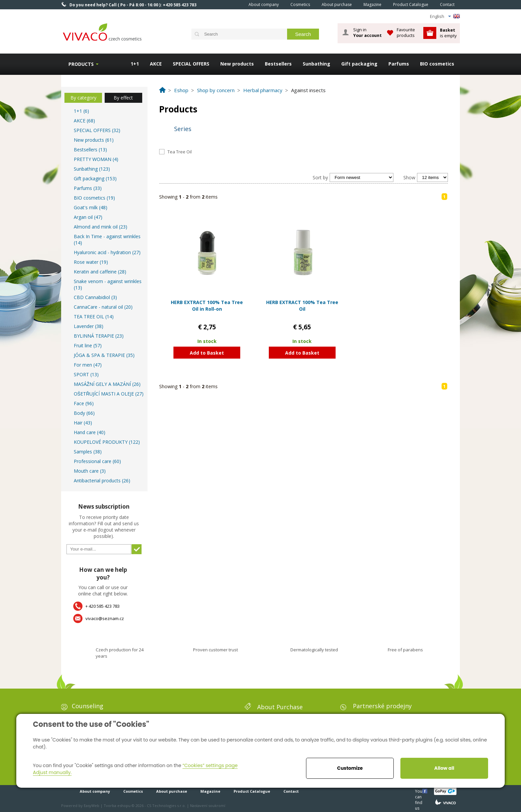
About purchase (337, 4)
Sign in (367, 33)
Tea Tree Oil (180, 152)
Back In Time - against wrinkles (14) (107, 240)
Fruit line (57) (88, 345)
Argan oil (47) (88, 217)
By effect (123, 98)
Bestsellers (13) (90, 150)
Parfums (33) (88, 188)
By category (83, 98)
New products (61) (94, 140)
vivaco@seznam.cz (105, 618)
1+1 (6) (81, 111)
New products (237, 64)
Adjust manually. (52, 772)
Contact (447, 4)
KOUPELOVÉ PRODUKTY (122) (107, 442)
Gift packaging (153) (95, 178)
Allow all (444, 768)
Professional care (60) (97, 461)
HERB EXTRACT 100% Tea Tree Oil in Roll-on (207, 306)
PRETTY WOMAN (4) (96, 159)
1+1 (135, 64)
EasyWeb (92, 806)
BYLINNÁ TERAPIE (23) (99, 336)
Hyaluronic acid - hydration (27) (107, 252)
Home (234, 4)
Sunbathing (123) (92, 169)
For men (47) (88, 365)
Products (81, 64)
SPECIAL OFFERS (191, 64)
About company (264, 4)
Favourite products (406, 32)
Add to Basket (207, 353)
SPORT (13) (86, 374)
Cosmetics (300, 4)
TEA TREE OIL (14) (94, 317)
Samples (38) (88, 452)
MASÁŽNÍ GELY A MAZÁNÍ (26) (107, 384)
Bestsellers (278, 64)
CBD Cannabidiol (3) (95, 297)
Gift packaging (359, 64)
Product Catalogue (411, 4)
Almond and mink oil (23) (101, 227)
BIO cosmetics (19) (94, 198)
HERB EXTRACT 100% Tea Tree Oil (302, 306)
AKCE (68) (84, 121)
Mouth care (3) (90, 471)
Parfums (399, 64)
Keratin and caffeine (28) (100, 272)
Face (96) (84, 403)
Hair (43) (83, 423)
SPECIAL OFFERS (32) (97, 130)
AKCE (156, 64)
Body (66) (84, 413)
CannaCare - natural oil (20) (103, 307)
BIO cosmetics (437, 64)
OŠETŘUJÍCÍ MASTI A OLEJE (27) (109, 394)
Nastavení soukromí (208, 806)
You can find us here (419, 791)
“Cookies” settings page (210, 765)
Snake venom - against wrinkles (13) (108, 284)
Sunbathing (316, 64)
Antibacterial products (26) (102, 481)
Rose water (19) (91, 262)
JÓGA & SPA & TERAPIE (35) (104, 355)
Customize (350, 768)
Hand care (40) (90, 432)
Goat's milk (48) (91, 207)
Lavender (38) (89, 326)
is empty (448, 33)
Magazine (372, 4)
